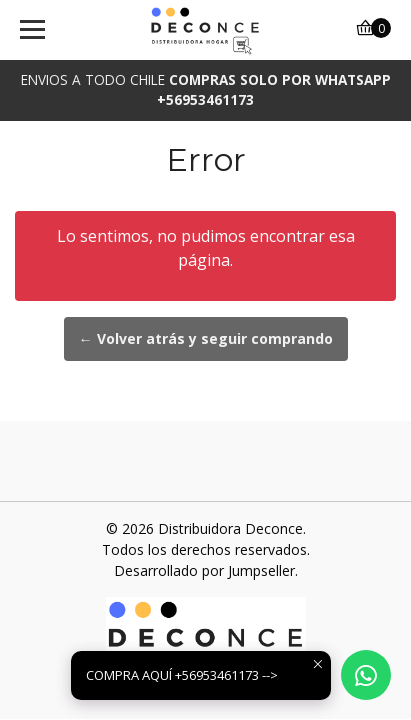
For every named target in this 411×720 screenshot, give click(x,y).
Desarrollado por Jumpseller (204, 570)
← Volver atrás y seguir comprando (206, 338)
